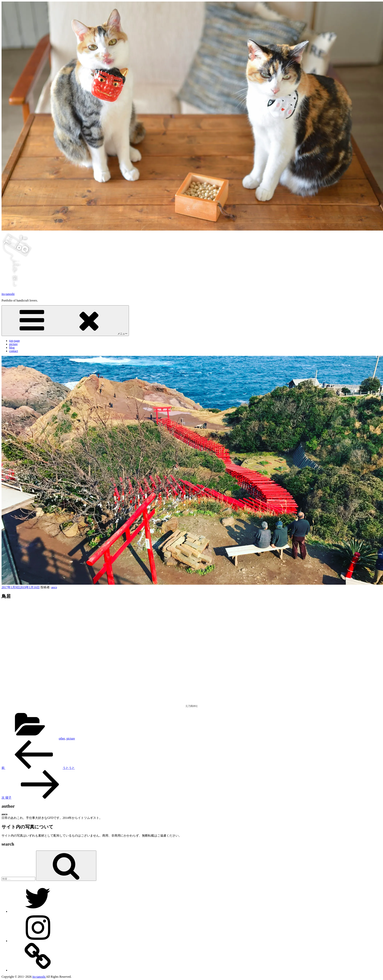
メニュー (65, 320)
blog (12, 348)
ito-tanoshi (8, 294)
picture (13, 344)
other (62, 738)
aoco (54, 587)
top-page (14, 341)
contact (14, 351)
